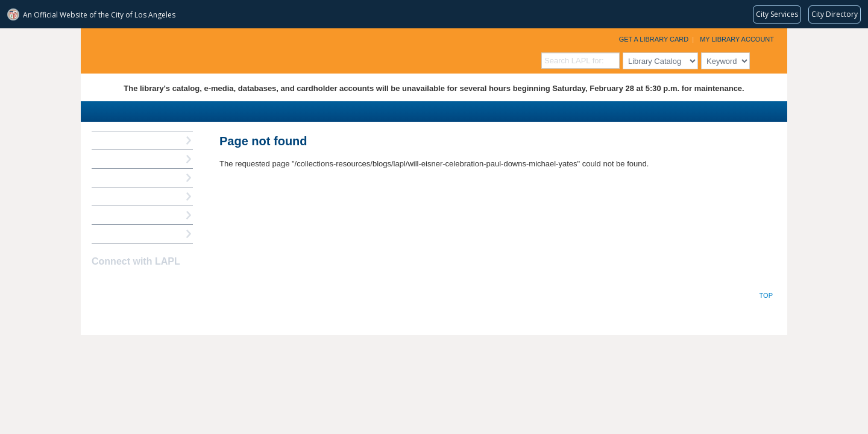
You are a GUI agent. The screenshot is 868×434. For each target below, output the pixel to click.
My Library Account (737, 39)
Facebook (99, 285)
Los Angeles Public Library (229, 50)
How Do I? (111, 140)
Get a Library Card (654, 39)
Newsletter (163, 285)
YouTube (142, 285)
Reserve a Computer (130, 178)
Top (766, 295)
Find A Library (118, 234)
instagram (121, 285)
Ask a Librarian (120, 196)
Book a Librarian (123, 215)
